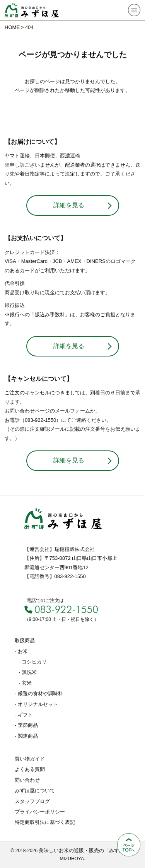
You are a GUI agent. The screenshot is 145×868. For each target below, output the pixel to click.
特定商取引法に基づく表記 (45, 822)
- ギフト (24, 715)
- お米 (21, 651)
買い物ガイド (30, 759)
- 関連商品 (26, 736)
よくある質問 (30, 769)
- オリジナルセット (36, 704)
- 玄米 (25, 683)
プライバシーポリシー (40, 812)
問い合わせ (27, 780)
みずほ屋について (35, 790)
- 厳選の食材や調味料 (39, 693)
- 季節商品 (26, 725)
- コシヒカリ (33, 662)
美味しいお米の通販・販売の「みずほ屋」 (86, 850)
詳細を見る (69, 205)
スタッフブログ (32, 801)
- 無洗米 (28, 672)
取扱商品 (25, 640)
